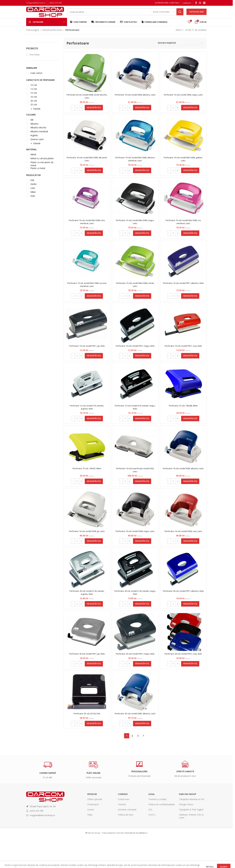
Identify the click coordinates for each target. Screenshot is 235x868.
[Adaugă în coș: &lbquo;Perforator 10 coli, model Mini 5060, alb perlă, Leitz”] (93, 176)
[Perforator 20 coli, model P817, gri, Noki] (86, 655)
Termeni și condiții (157, 830)
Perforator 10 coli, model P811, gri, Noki (86, 356)
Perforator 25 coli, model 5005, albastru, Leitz (135, 743)
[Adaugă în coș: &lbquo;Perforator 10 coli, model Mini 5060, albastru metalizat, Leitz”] (142, 176)
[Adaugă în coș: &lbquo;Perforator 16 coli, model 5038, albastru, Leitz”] (191, 497)
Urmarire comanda (127, 840)
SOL (150, 840)
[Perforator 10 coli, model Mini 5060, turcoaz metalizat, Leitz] (86, 270)
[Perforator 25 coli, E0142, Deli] (86, 719)
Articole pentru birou (52, 34)
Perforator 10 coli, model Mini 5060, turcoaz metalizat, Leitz (86, 293)
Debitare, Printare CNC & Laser (191, 847)
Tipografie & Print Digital (191, 840)
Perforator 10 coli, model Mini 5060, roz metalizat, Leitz (184, 229)
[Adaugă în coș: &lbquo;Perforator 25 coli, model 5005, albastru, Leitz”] (142, 754)
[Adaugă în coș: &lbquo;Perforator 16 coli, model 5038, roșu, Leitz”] (191, 561)
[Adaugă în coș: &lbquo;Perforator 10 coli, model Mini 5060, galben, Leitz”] (191, 176)
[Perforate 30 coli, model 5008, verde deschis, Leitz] (86, 77)
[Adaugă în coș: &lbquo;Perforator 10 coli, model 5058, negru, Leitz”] (191, 112)
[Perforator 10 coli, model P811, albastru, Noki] (184, 270)
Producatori (93, 835)
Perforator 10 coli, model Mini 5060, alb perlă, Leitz (86, 165)
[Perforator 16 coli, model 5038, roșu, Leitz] (184, 527)
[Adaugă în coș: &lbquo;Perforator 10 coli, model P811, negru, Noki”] (142, 369)
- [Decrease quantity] (72, 112)
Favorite (122, 835)
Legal (152, 825)
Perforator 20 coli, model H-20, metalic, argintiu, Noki (86, 614)
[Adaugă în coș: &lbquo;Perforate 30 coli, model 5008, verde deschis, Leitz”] (93, 112)
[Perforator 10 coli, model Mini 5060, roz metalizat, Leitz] (184, 206)
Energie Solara (186, 835)
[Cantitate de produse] (76, 112)
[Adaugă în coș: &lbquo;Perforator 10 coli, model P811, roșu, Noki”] (191, 369)
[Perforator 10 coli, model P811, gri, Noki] (86, 334)
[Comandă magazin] (180, 47)
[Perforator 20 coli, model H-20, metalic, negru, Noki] (135, 591)
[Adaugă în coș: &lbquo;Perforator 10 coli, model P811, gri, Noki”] (93, 369)
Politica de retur (126, 845)
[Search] (125, 14)
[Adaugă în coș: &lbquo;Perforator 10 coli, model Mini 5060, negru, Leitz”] (142, 240)
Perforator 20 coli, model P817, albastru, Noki (184, 614)
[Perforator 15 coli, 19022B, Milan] (184, 398)
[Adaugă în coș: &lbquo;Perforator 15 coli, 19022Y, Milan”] (93, 497)
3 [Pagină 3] (138, 766)
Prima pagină (33, 34)
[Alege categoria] (163, 14)
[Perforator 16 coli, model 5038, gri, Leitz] (86, 527)
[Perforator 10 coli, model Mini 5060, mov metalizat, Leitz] (86, 206)
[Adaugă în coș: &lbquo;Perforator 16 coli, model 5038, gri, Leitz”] (93, 561)
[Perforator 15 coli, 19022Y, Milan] (86, 463)
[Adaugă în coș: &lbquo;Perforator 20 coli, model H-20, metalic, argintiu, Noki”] (93, 626)
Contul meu (124, 830)
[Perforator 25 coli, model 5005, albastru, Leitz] (135, 720)
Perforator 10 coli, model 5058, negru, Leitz (184, 101)
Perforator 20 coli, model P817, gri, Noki (86, 677)
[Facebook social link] (196, 3)
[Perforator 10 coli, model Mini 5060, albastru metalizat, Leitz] (135, 141)
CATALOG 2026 (196, 14)
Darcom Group (188, 825)
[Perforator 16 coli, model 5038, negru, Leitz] (135, 527)
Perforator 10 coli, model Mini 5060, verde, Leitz (135, 293)
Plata (90, 845)
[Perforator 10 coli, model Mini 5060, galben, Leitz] (184, 142)
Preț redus (35, 59)
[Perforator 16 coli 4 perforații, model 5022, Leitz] (135, 463)
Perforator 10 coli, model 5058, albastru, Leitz (135, 101)
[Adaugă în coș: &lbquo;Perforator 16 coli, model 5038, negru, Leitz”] (142, 561)
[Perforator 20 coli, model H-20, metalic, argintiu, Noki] (86, 591)
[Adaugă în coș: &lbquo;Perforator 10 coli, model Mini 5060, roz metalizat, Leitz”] (191, 240)
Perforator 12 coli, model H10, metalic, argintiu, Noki (86, 422)
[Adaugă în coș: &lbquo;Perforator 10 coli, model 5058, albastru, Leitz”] (142, 112)
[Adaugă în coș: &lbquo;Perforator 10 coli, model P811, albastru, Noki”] (191, 305)
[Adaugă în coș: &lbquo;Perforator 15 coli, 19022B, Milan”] (191, 433)
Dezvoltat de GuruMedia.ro (136, 863)
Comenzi (123, 825)
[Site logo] (45, 14)
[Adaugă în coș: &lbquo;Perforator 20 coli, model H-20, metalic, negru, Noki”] (142, 626)
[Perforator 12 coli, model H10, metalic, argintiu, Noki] (86, 398)
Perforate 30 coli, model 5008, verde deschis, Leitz (86, 101)
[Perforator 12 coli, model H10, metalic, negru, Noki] (135, 398)
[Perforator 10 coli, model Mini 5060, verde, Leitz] (135, 270)
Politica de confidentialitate (162, 835)
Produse (92, 825)
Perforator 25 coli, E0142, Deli (86, 741)
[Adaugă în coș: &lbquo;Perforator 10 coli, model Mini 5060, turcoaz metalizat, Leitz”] (93, 305)
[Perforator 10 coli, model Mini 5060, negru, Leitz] (135, 206)
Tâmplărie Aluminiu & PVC (192, 830)
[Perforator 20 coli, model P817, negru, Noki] (135, 655)
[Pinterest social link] (204, 3)
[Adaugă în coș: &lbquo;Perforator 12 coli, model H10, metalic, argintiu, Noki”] (93, 433)
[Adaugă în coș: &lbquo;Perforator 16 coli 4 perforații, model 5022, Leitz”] (142, 497)
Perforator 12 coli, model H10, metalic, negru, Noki (135, 422)
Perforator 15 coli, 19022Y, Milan (86, 484)
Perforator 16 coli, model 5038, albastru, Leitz (184, 486)
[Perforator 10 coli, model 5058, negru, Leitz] (184, 77)
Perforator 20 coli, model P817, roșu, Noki (184, 678)
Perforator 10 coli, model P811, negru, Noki (135, 357)
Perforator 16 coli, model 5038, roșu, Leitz (184, 550)
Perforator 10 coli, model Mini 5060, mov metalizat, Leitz (86, 229)
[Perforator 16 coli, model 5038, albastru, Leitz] (184, 463)
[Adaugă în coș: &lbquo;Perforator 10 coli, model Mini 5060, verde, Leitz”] (142, 305)
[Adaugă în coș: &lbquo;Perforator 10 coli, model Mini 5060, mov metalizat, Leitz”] (93, 240)
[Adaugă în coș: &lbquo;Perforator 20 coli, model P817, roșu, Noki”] (191, 690)
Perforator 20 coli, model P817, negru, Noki (135, 678)
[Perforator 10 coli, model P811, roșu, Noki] (184, 334)
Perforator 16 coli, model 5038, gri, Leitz (86, 549)
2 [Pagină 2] (132, 766)
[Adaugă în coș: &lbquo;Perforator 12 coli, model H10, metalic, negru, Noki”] (142, 433)
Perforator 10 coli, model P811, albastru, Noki (184, 293)
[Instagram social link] (200, 3)
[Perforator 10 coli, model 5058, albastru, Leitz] (135, 77)
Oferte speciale (95, 830)
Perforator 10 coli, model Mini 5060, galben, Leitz (184, 165)
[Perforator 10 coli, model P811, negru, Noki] (135, 334)
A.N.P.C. (152, 845)
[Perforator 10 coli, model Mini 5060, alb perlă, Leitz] (86, 142)
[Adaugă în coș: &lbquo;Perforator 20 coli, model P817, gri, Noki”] (93, 690)
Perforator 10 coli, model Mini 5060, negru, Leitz (135, 229)
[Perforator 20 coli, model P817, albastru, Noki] (184, 591)
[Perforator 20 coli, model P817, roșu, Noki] (184, 655)
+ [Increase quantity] (81, 112)
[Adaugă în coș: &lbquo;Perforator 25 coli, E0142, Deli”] (93, 754)
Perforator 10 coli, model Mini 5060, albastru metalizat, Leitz (135, 165)
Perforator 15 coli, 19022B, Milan (184, 420)
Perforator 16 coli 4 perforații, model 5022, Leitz (135, 486)
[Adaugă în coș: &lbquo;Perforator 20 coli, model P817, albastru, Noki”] (191, 626)
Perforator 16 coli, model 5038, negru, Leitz (135, 550)
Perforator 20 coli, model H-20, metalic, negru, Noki (135, 614)
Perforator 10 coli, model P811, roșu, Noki (184, 357)
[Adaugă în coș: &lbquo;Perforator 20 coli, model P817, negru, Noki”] (142, 690)
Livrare (91, 840)
